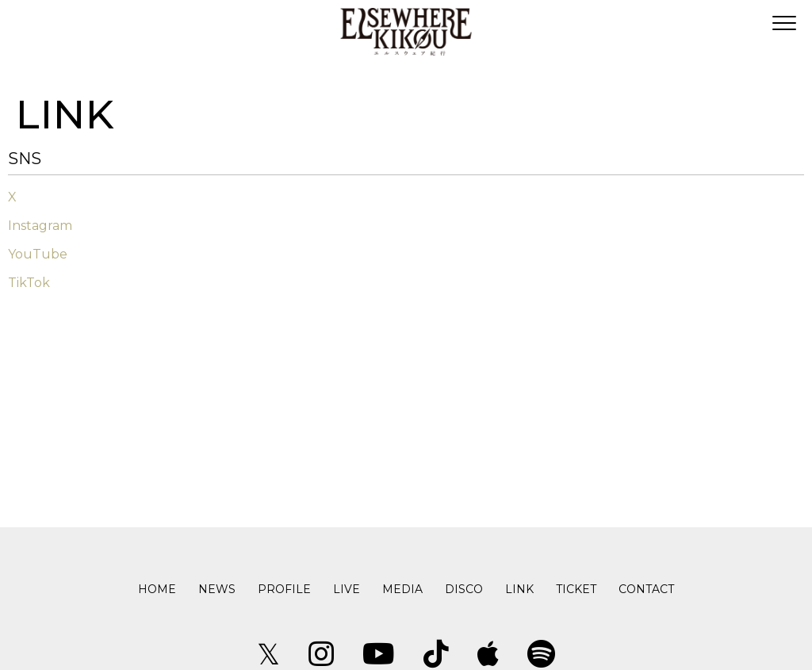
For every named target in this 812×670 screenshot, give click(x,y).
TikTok (29, 283)
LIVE (347, 589)
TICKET (576, 589)
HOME (157, 589)
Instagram (40, 226)
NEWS (217, 589)
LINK (519, 589)
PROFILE (284, 589)
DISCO (464, 589)
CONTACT (646, 589)
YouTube (38, 254)
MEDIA (402, 589)
